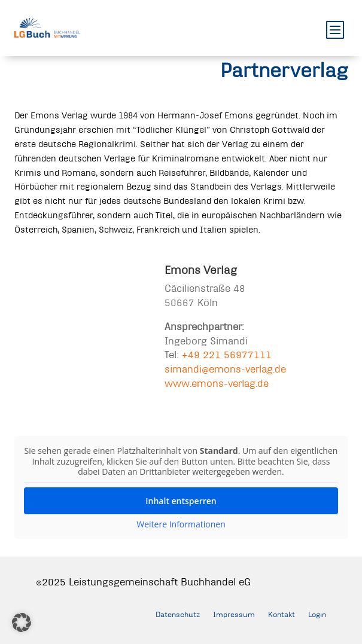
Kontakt (282, 614)
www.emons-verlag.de (217, 383)
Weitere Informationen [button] (181, 524)
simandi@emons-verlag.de (225, 369)
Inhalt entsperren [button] (181, 500)
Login (317, 614)
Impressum (234, 614)
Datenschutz (178, 614)
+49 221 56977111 (227, 354)
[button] (22, 622)
